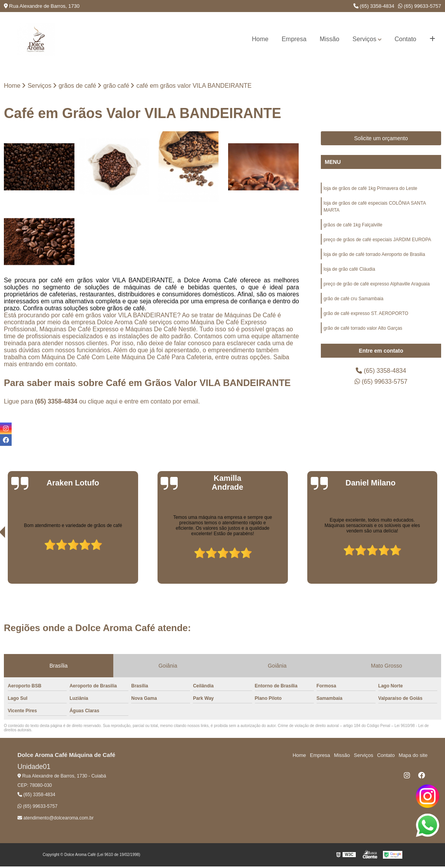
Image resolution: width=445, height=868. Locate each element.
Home (260, 39)
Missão (330, 39)
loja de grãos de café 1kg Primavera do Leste (370, 188)
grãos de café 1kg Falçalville (353, 225)
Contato (405, 39)
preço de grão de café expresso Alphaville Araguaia (377, 284)
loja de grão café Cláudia (349, 269)
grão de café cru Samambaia (353, 299)
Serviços (364, 39)
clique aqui (103, 401)
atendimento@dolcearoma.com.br (55, 818)
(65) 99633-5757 (420, 6)
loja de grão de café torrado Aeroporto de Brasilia (374, 254)
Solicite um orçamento (381, 138)
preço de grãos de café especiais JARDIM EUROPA (377, 240)
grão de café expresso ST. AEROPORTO (366, 313)
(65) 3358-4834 (374, 6)
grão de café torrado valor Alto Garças (363, 328)
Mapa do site (413, 755)
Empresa (294, 39)
